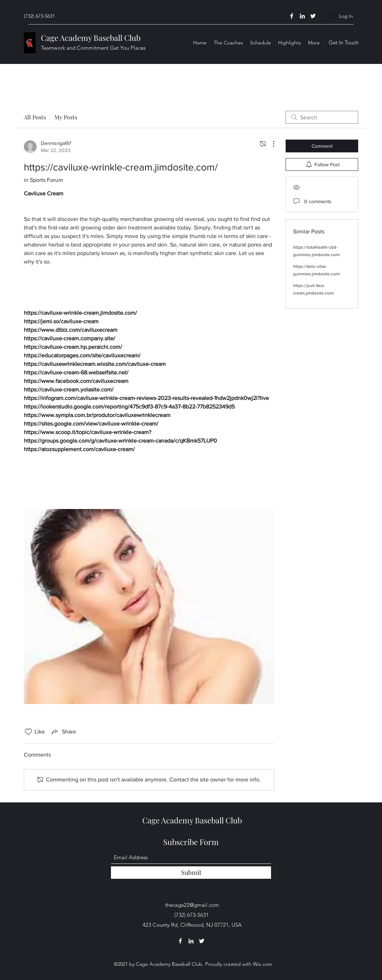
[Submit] (191, 873)
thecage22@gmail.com (192, 905)
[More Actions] (270, 144)
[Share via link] (63, 732)
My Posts (66, 117)
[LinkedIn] (302, 16)
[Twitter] (313, 16)
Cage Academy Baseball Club (91, 38)
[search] (322, 117)
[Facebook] (292, 16)
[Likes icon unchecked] (28, 732)
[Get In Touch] (344, 43)
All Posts (35, 117)
